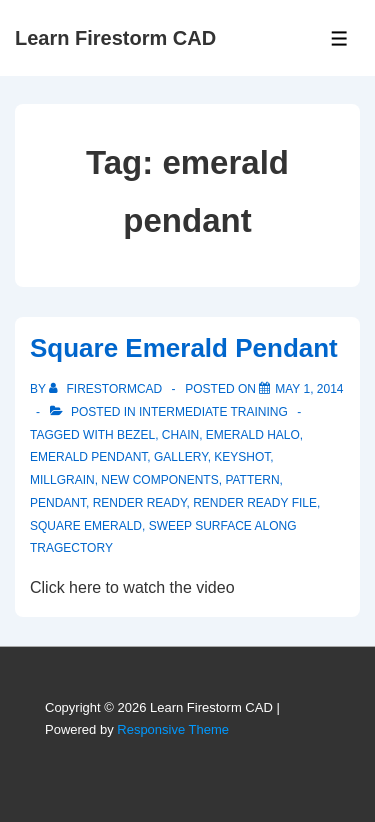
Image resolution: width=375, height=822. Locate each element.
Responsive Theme (173, 729)
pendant (58, 503)
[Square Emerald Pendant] (309, 389)
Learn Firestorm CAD (115, 38)
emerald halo (253, 435)
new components (159, 480)
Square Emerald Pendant (184, 348)
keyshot (242, 457)
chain (180, 435)
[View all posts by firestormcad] (107, 389)
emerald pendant (88, 457)
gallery (181, 457)
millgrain (62, 480)
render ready (140, 503)
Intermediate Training (213, 412)
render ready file (255, 503)
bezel (136, 435)
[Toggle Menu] (339, 38)
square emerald (86, 526)
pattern (252, 480)
